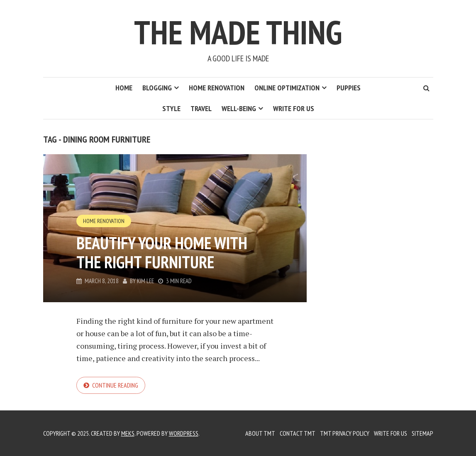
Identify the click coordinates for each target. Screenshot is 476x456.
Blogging (157, 88)
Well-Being (239, 108)
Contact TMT (298, 433)
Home (124, 88)
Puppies (349, 88)
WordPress (184, 433)
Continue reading (115, 385)
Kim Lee (145, 281)
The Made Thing (238, 32)
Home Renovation (217, 88)
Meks (128, 433)
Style (171, 108)
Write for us (294, 108)
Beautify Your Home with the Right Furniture (162, 252)
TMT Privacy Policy (345, 433)
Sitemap (422, 433)
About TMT (260, 433)
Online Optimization (287, 88)
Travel (201, 108)
